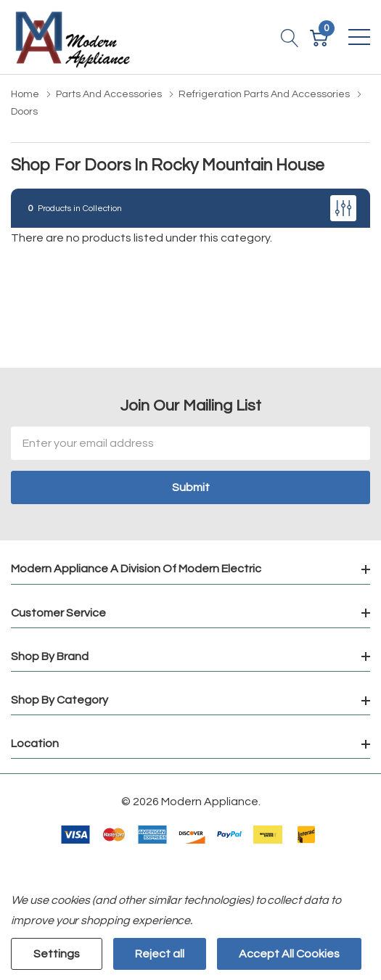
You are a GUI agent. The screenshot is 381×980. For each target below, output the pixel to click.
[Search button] (290, 37)
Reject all (160, 954)
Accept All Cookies (289, 954)
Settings (57, 954)
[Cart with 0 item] (319, 37)
